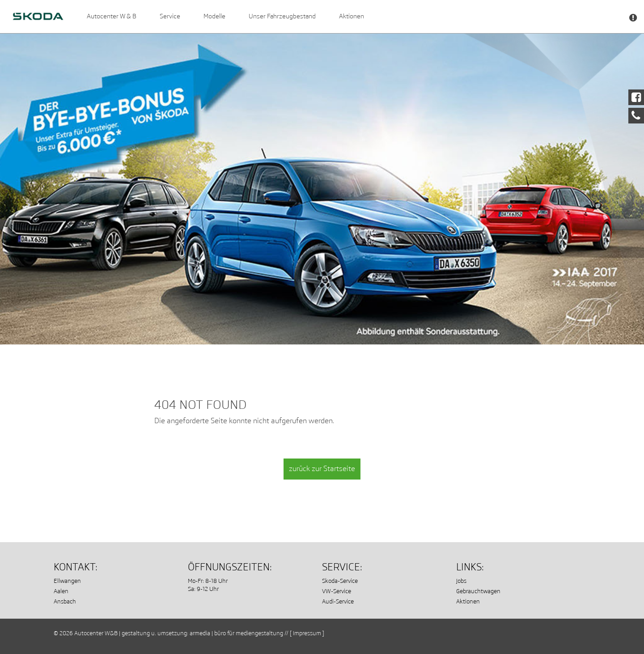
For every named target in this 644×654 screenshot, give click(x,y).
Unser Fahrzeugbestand (282, 16)
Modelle (214, 16)
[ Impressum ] (307, 633)
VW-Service (337, 591)
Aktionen (352, 16)
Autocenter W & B (112, 16)
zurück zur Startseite (322, 469)
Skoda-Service (340, 581)
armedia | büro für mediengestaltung (236, 633)
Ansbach (65, 601)
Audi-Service (338, 601)
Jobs (461, 581)
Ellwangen (67, 581)
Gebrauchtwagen (478, 591)
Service (170, 16)
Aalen (61, 591)
